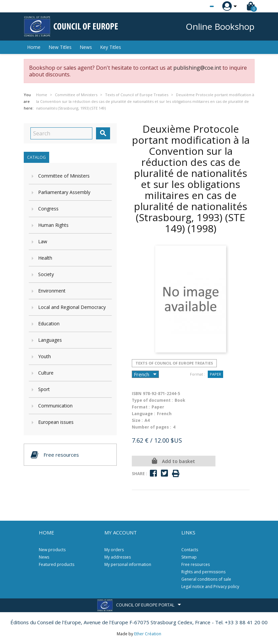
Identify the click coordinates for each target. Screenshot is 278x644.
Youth (44, 356)
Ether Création (148, 634)
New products (52, 550)
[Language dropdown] (199, 6)
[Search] (61, 133)
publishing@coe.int (197, 68)
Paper (215, 374)
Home (34, 47)
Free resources (196, 564)
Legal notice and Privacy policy (210, 587)
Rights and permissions (203, 572)
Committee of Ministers (64, 176)
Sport (44, 389)
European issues (56, 422)
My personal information (128, 564)
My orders (114, 550)
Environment (52, 291)
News (86, 47)
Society (46, 274)
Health (45, 258)
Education (49, 324)
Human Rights (53, 225)
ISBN (137, 394)
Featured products (57, 564)
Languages (50, 340)
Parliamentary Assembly (64, 192)
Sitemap (189, 557)
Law (43, 241)
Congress (48, 209)
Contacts (190, 550)
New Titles (60, 47)
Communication (55, 406)
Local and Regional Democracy (72, 307)
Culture (46, 373)
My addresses (118, 557)
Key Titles (111, 47)
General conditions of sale (206, 579)
